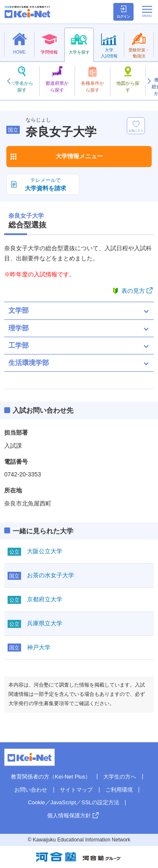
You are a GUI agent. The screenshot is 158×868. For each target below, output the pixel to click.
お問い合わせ (31, 790)
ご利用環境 (119, 790)
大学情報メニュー (79, 156)
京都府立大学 (45, 599)
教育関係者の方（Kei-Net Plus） (51, 777)
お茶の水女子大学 (51, 575)
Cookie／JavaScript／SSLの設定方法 (74, 802)
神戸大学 (39, 647)
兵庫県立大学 (45, 623)
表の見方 (133, 291)
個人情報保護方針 (69, 815)
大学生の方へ (120, 777)
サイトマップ (76, 790)
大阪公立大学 (45, 551)
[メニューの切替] (147, 11)
